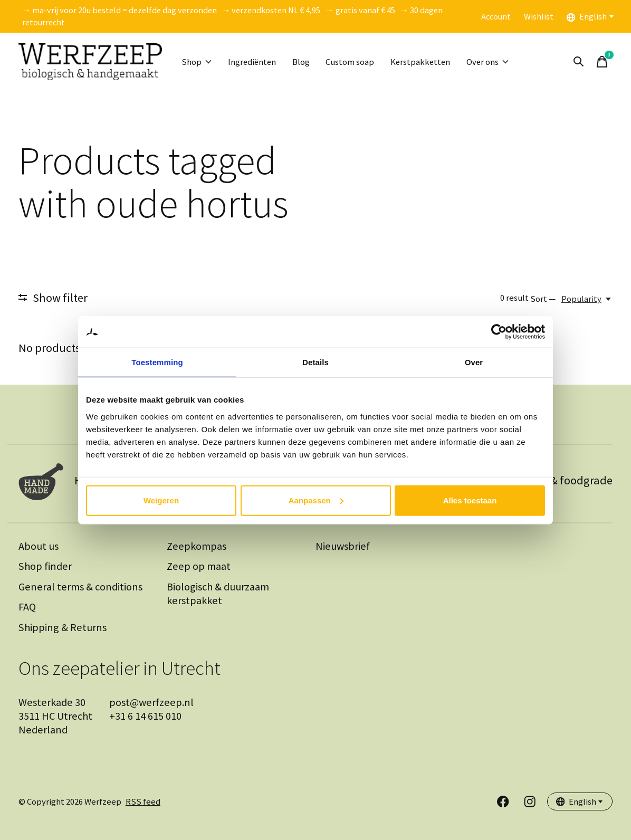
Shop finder (45, 566)
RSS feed (143, 802)
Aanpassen (316, 500)
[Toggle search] (579, 62)
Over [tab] (474, 362)
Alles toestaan (470, 500)
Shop (197, 62)
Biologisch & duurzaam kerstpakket (218, 594)
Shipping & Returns (63, 627)
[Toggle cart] (602, 62)
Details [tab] (315, 362)
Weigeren (161, 500)
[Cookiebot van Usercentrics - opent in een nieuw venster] (499, 332)
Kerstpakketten (424, 62)
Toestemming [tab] (157, 362)
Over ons (492, 62)
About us (39, 546)
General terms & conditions (80, 587)
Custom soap (352, 62)
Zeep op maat (199, 566)
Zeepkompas (197, 546)
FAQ (27, 607)
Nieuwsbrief (343, 546)
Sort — (543, 299)
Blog (303, 62)
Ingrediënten (253, 62)
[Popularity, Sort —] (587, 299)
